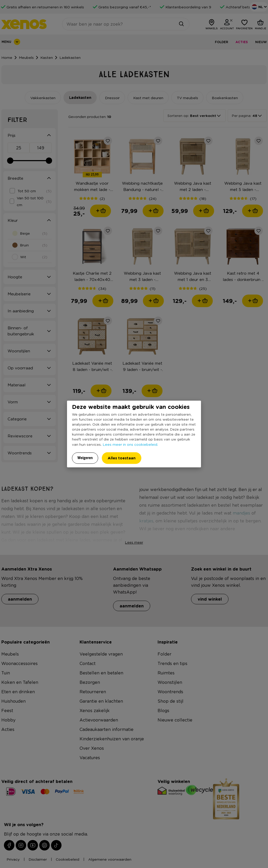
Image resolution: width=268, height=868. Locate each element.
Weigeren (85, 458)
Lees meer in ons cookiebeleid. (130, 444)
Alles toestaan (122, 458)
